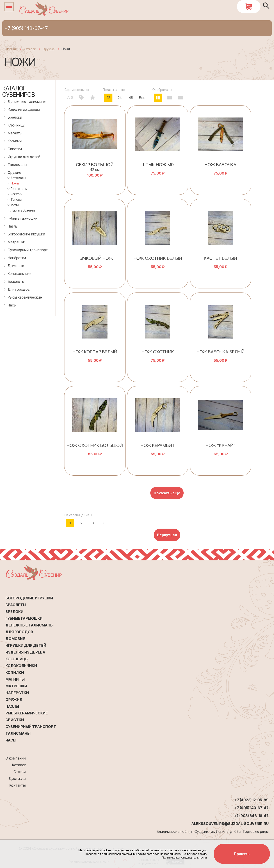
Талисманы (17, 165)
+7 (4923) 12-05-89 (252, 800)
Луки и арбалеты (23, 210)
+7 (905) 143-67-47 (26, 28)
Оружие (14, 173)
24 (120, 98)
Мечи (15, 205)
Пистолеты (19, 189)
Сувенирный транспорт (28, 250)
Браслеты (16, 281)
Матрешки (16, 242)
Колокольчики (20, 274)
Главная (11, 49)
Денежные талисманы (27, 101)
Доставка (17, 778)
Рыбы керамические (25, 297)
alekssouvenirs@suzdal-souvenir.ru (230, 824)
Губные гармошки (23, 218)
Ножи (15, 183)
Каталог (19, 765)
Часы (12, 305)
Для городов (19, 289)
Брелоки (15, 117)
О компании (16, 758)
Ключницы (16, 125)
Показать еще (167, 493)
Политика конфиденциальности (184, 857)
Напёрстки (17, 258)
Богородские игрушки (26, 234)
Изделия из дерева (24, 109)
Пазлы (13, 226)
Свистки (15, 149)
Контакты (18, 785)
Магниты (15, 133)
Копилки (15, 141)
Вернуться (167, 535)
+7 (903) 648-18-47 (251, 816)
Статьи (20, 772)
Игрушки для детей (24, 157)
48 (131, 98)
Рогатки (16, 194)
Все (142, 98)
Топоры (16, 199)
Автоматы (18, 178)
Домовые (16, 266)
